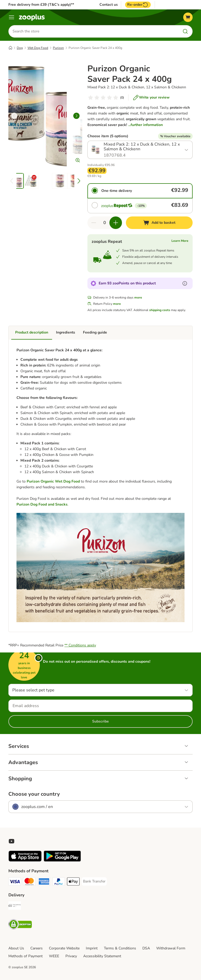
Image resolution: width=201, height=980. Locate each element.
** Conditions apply (80, 645)
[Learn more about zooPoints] (185, 283)
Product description (32, 332)
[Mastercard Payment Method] (29, 882)
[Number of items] (105, 223)
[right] (76, 116)
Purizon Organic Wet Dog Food (54, 481)
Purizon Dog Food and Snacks (42, 504)
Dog (20, 48)
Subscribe (100, 721)
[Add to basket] (159, 223)
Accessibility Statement (102, 956)
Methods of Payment (26, 956)
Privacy (71, 956)
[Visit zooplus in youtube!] (12, 841)
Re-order (138, 5)
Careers (37, 948)
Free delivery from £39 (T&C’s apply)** (41, 5)
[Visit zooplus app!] (25, 860)
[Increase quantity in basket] (116, 223)
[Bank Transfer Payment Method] (94, 881)
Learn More (180, 241)
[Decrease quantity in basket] (94, 223)
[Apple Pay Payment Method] (73, 882)
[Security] (20, 925)
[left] (14, 116)
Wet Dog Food (38, 48)
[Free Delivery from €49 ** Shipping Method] (15, 906)
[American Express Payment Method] (44, 882)
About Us (16, 948)
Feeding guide (95, 332)
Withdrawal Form (171, 948)
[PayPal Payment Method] (59, 882)
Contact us (109, 5)
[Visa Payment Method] (15, 882)
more (138, 297)
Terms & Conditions (120, 948)
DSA (146, 948)
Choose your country (34, 794)
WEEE (54, 956)
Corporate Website (64, 948)
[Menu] (12, 17)
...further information (146, 125)
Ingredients (66, 332)
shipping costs (160, 310)
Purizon (58, 48)
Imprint (92, 948)
